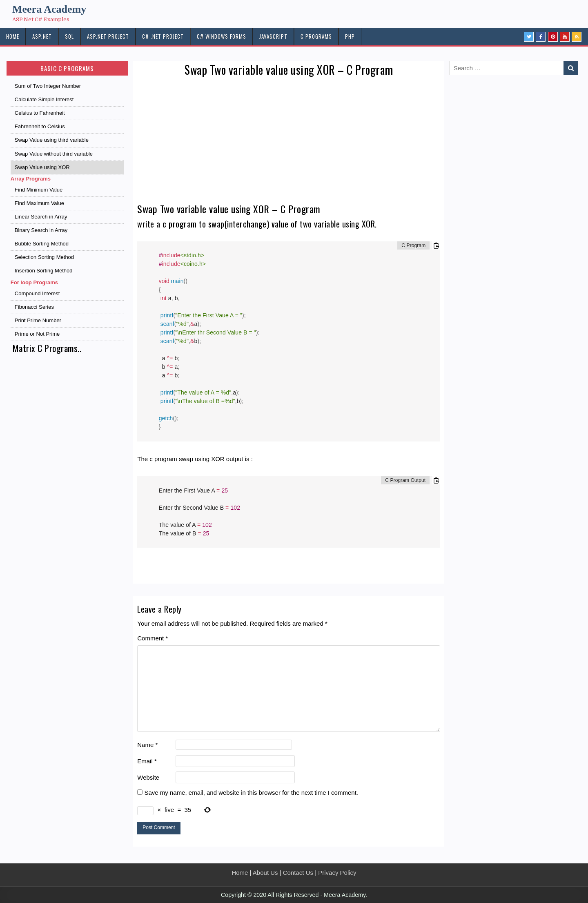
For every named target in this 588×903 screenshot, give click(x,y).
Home (240, 873)
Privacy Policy (337, 873)
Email (147, 761)
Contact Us (298, 873)
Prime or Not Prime (37, 334)
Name (147, 745)
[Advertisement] (289, 145)
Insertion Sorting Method (44, 271)
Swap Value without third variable (54, 154)
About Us (265, 873)
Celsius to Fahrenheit (40, 113)
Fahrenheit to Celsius (40, 126)
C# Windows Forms (222, 36)
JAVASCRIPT (273, 36)
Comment (153, 638)
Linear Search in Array (41, 217)
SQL (69, 36)
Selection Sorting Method (44, 257)
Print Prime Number (38, 320)
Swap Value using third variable (52, 140)
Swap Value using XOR (42, 167)
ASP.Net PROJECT (108, 36)
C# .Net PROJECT (163, 36)
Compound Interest (37, 293)
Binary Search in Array (41, 230)
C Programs (316, 36)
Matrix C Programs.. (47, 348)
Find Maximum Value (39, 203)
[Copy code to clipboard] (436, 245)
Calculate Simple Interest (44, 99)
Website (148, 777)
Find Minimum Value (39, 190)
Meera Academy (49, 9)
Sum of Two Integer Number (48, 86)
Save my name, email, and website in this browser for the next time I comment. (251, 793)
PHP (350, 36)
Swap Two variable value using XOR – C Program (289, 70)
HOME (13, 36)
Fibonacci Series (34, 307)
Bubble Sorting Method (42, 244)
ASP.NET (42, 36)
